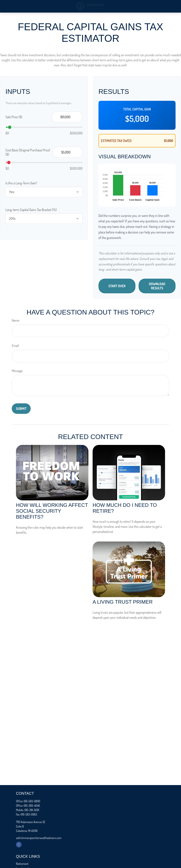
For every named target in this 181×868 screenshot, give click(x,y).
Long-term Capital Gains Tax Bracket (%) (31, 210)
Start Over (117, 286)
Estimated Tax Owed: (117, 141)
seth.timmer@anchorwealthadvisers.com (39, 838)
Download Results (157, 286)
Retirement (22, 864)
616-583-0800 (32, 801)
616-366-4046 (32, 806)
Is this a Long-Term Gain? (21, 183)
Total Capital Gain (137, 109)
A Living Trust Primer (123, 602)
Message (17, 371)
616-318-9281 (32, 810)
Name (16, 320)
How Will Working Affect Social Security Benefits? (52, 511)
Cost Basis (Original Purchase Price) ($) (28, 152)
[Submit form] (21, 409)
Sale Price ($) (14, 117)
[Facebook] (19, 845)
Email (15, 346)
